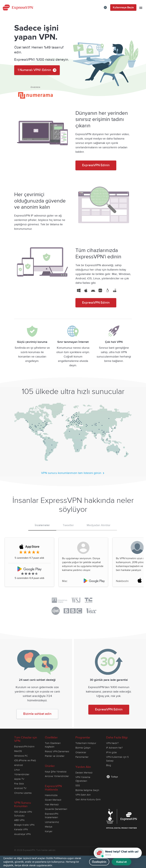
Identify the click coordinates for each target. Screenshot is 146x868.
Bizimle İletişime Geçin (87, 790)
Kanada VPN (21, 829)
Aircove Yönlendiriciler (57, 776)
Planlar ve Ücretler (55, 756)
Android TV (20, 788)
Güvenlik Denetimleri (56, 809)
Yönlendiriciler (22, 774)
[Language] (105, 7)
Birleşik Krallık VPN (24, 825)
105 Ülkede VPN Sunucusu (23, 814)
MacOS (18, 751)
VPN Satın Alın (83, 795)
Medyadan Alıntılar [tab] (99, 525)
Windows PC (21, 756)
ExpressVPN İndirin (24, 747)
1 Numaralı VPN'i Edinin (37, 70)
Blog (109, 765)
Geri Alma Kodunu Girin (88, 799)
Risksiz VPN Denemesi (57, 751)
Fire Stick (19, 784)
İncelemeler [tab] (42, 525)
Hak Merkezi (52, 805)
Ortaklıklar (81, 752)
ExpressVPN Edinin (96, 165)
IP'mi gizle (111, 752)
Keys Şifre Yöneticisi (56, 772)
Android (19, 765)
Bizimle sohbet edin (37, 714)
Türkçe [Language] (114, 777)
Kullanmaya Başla (123, 7)
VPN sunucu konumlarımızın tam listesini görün (73, 473)
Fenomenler (82, 757)
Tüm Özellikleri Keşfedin (53, 745)
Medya (49, 827)
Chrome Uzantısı (23, 793)
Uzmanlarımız (52, 822)
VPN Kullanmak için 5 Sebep (117, 759)
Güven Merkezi (53, 800)
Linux (17, 770)
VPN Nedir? (112, 743)
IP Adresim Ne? (114, 748)
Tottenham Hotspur (86, 743)
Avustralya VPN (22, 834)
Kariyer (49, 831)
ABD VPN (19, 820)
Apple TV (19, 779)
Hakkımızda (51, 795)
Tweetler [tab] (68, 525)
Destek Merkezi (84, 773)
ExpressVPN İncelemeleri (52, 816)
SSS (78, 785)
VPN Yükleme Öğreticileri (83, 779)
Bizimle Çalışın (83, 748)
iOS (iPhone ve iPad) (25, 760)
